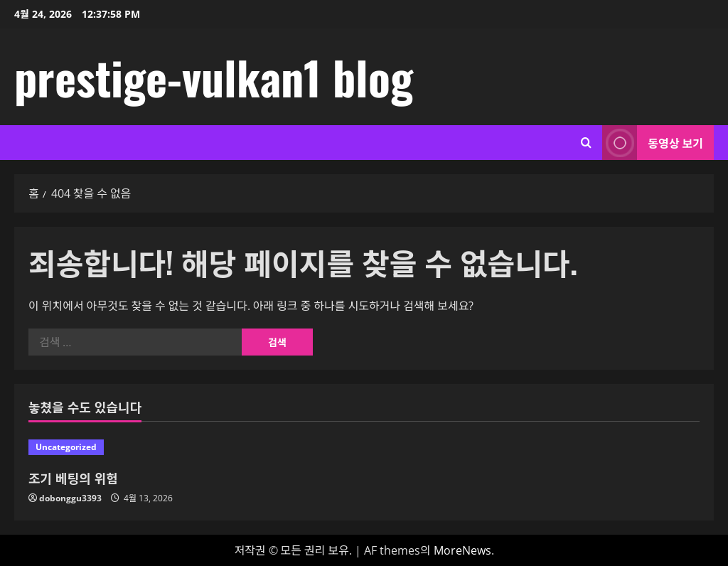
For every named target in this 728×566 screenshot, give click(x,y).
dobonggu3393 (70, 498)
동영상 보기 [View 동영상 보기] (653, 143)
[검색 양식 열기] (586, 143)
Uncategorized (66, 447)
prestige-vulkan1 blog (214, 77)
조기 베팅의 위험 (73, 478)
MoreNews (462, 550)
